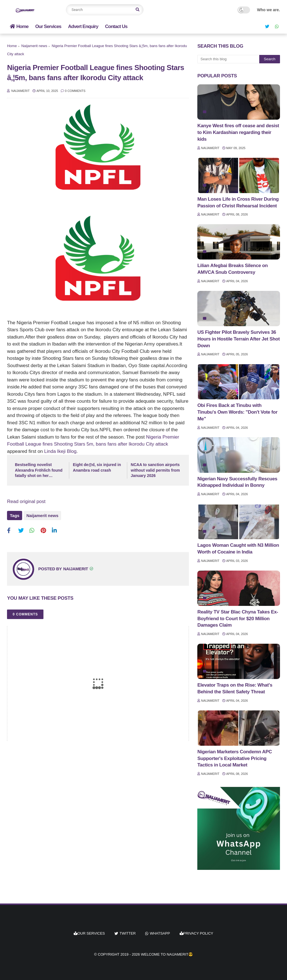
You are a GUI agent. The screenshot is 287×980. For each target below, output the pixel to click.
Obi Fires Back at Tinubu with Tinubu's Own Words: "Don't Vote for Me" (237, 412)
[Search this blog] (228, 59)
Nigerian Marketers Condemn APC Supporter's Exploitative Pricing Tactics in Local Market (235, 758)
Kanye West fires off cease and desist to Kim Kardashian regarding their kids (238, 132)
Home (19, 26)
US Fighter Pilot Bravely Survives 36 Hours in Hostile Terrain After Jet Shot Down (239, 339)
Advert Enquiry (83, 26)
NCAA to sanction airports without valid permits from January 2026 (155, 470)
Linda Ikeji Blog (60, 451)
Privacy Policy (196, 933)
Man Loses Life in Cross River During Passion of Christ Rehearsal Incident (238, 202)
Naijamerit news (34, 46)
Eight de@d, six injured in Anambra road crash (97, 467)
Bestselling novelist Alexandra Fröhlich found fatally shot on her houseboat (39, 471)
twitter (128, 933)
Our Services (48, 26)
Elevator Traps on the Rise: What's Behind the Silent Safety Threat (235, 688)
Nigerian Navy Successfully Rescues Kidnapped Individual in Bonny (237, 482)
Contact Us (116, 26)
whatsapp (160, 933)
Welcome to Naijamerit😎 (167, 954)
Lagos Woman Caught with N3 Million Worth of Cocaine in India (238, 549)
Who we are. (269, 10)
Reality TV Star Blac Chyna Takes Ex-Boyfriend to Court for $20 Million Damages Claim (238, 619)
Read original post (26, 501)
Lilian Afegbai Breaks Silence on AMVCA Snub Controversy (232, 269)
